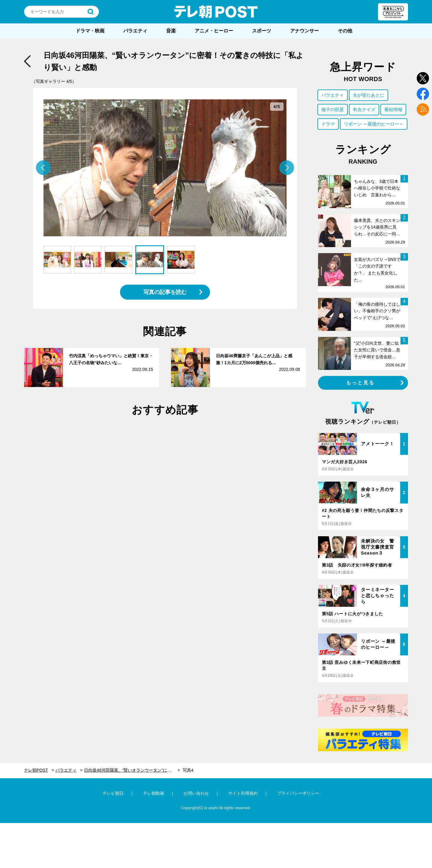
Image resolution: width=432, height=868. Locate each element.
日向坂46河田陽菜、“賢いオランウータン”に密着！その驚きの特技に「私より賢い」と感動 (132, 770)
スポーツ (262, 31)
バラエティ (135, 31)
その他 (345, 31)
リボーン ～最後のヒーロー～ (374, 124)
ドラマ (328, 124)
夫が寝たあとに (369, 95)
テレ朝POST (216, 12)
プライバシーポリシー (298, 793)
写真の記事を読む (165, 292)
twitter (423, 78)
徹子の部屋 (333, 109)
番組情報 (393, 109)
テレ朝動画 (154, 793)
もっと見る (361, 383)
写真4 (188, 770)
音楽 (171, 31)
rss (423, 109)
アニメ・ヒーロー (214, 31)
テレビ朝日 (113, 793)
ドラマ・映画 (90, 31)
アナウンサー (304, 31)
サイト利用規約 (243, 793)
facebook (423, 94)
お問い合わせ (196, 793)
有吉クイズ (364, 109)
